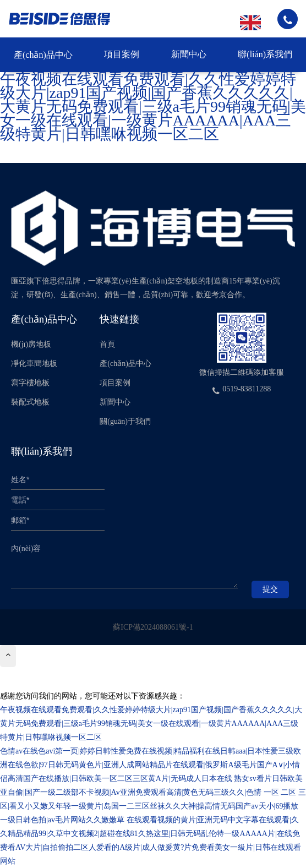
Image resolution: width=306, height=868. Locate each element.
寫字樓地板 (30, 383)
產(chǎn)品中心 (43, 55)
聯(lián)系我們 (265, 54)
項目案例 (122, 54)
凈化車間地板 (34, 364)
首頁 (107, 344)
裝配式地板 (30, 402)
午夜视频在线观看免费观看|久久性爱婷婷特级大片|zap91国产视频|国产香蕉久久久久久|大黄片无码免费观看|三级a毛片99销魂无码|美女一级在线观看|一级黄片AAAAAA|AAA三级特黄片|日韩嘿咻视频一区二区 (153, 107)
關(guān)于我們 (125, 421)
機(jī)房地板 (31, 344)
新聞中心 (189, 54)
